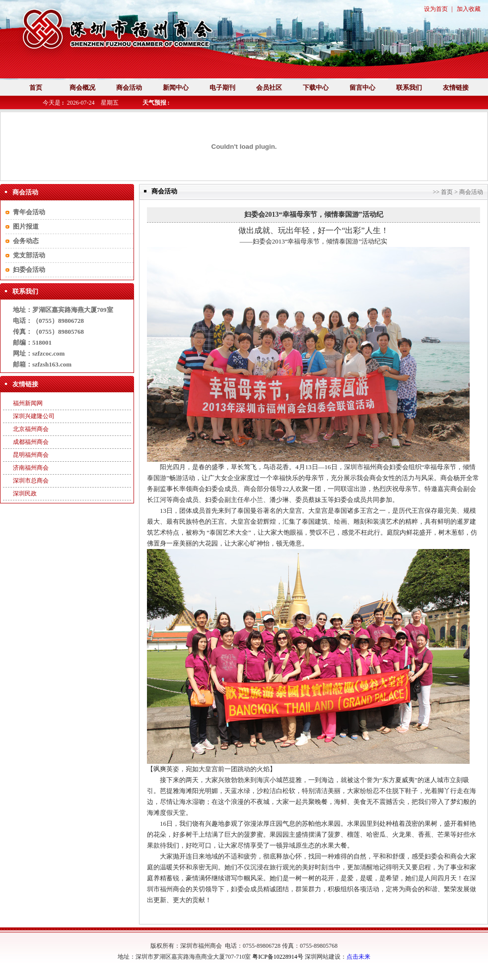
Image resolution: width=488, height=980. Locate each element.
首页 (36, 88)
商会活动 (129, 88)
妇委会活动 (29, 270)
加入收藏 (469, 9)
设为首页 (436, 9)
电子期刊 (222, 88)
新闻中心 (176, 88)
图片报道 (26, 226)
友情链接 (456, 88)
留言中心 (362, 88)
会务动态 (26, 241)
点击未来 (358, 957)
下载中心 (316, 88)
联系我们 (409, 88)
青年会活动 (29, 212)
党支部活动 (29, 255)
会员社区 (269, 88)
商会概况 (82, 88)
